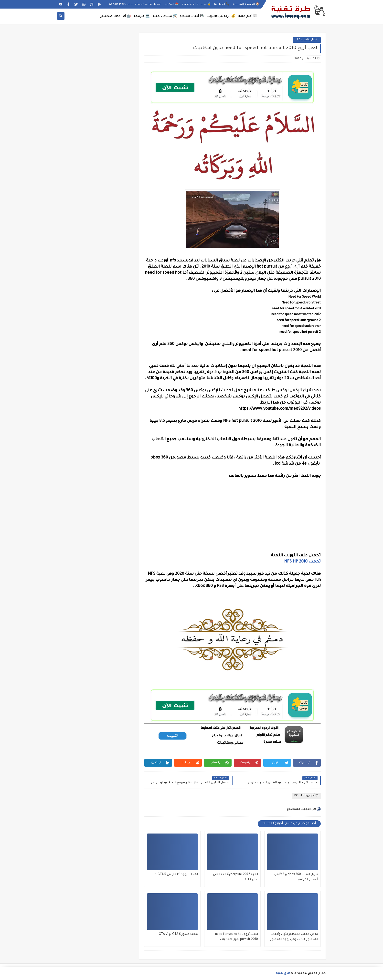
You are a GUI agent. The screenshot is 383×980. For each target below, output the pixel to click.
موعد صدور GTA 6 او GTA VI (178, 934)
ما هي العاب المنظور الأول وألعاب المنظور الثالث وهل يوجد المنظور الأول (294, 937)
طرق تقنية (283, 974)
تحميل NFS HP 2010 (302, 562)
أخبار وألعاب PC (307, 40)
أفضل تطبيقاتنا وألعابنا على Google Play (135, 4)
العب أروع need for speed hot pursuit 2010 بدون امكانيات (237, 937)
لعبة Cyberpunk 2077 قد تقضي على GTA (235, 877)
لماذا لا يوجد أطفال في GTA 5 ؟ (177, 875)
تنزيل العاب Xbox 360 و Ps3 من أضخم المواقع (296, 877)
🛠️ (165, 16)
